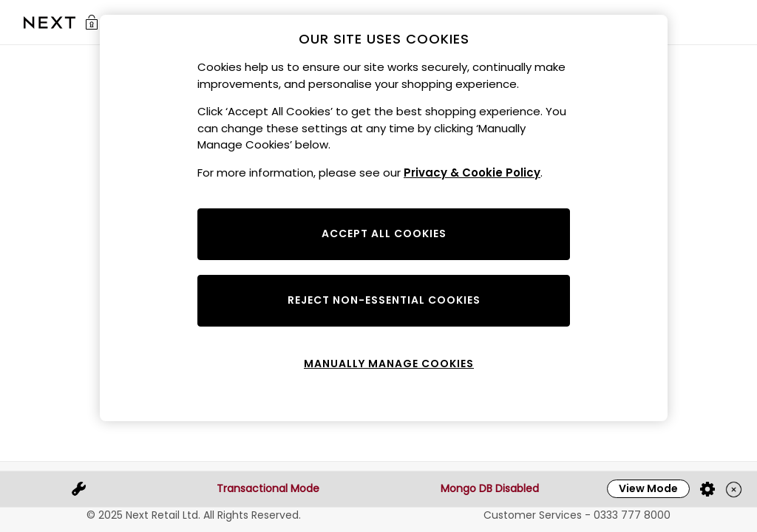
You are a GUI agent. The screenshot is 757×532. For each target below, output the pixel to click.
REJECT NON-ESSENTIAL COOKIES (384, 300)
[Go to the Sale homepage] (50, 23)
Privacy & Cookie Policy (472, 173)
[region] (384, 218)
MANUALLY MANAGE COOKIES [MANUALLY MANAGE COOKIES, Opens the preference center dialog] (389, 364)
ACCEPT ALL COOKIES (384, 233)
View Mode (648, 488)
